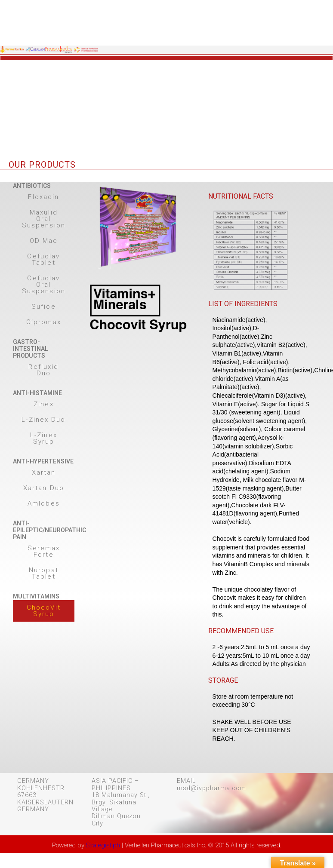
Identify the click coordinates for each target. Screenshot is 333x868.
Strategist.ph (103, 845)
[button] (44, 197)
